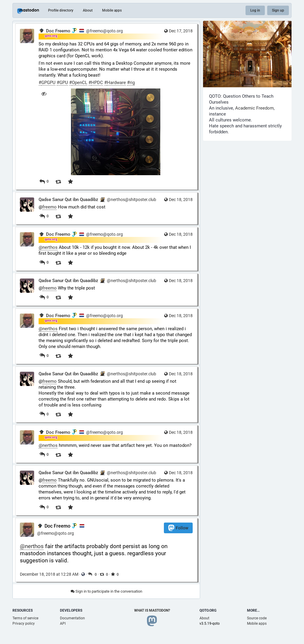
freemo (50, 207)
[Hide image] (44, 94)
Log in (255, 10)
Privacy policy (24, 624)
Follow (178, 528)
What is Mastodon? (152, 610)
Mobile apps (112, 10)
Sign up (278, 10)
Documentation (72, 618)
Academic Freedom (254, 108)
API (63, 624)
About (88, 10)
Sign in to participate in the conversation (106, 591)
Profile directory (61, 10)
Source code (257, 618)
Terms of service (25, 618)
